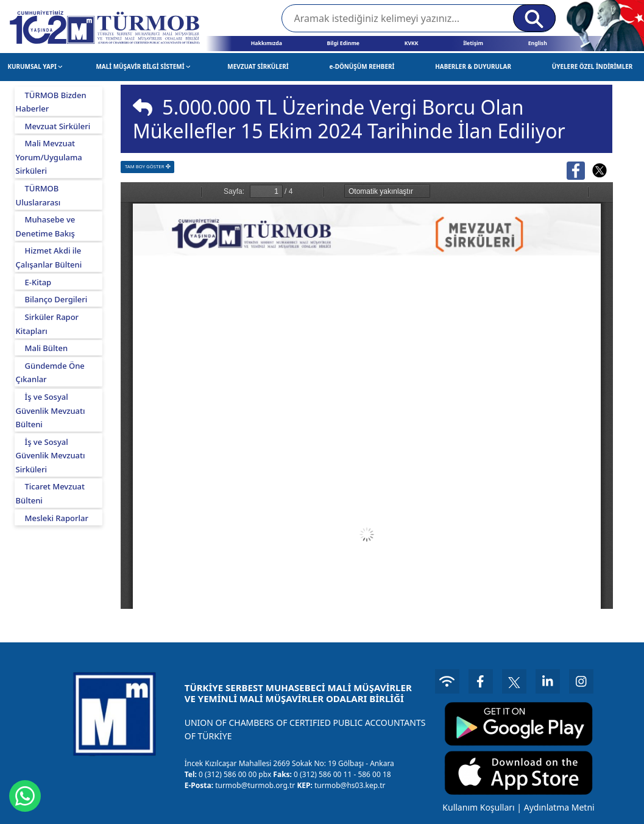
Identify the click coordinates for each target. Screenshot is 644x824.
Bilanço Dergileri (56, 299)
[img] (143, 107)
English (538, 43)
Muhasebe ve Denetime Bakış (46, 226)
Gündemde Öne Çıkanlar (50, 373)
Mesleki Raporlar (57, 518)
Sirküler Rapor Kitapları (48, 324)
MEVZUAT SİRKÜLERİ (258, 66)
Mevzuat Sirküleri (58, 126)
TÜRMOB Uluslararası (38, 195)
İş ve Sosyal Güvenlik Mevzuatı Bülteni (51, 410)
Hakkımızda (267, 43)
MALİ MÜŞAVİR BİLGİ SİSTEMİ (143, 66)
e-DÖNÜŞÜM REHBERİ (362, 66)
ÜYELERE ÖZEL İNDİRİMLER (593, 66)
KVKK (412, 43)
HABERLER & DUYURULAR (473, 66)
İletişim (473, 43)
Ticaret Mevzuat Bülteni (50, 493)
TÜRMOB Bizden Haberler (51, 102)
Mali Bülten (47, 348)
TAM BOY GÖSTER (147, 166)
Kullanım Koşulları (478, 807)
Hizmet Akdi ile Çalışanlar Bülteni (49, 257)
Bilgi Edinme (343, 43)
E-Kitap (38, 282)
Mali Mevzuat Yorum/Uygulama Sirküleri (49, 157)
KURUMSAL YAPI (35, 66)
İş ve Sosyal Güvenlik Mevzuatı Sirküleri (51, 456)
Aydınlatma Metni (559, 807)
